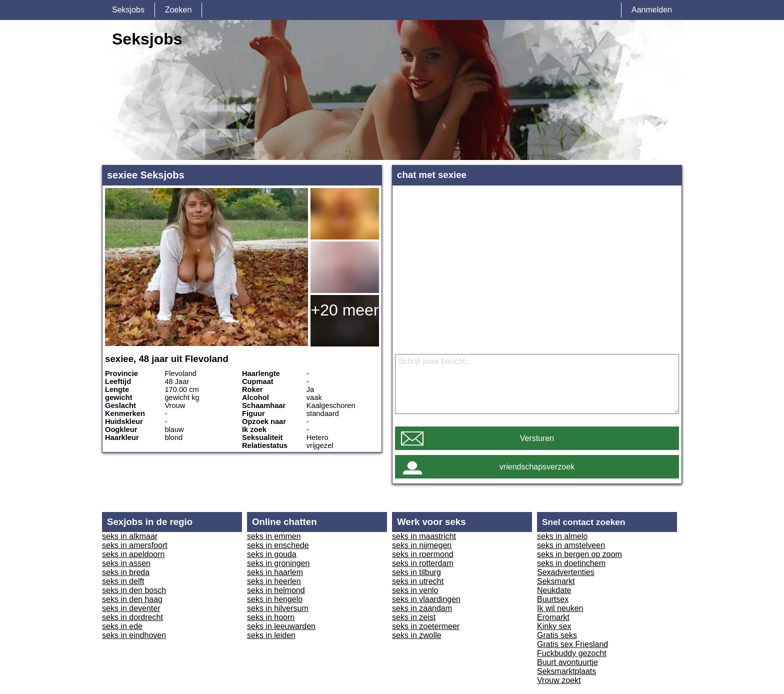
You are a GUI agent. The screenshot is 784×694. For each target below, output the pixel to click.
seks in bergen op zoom (579, 554)
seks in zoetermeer (426, 626)
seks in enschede (278, 545)
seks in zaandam (422, 608)
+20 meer (344, 310)
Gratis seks (557, 635)
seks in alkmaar (130, 536)
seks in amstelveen (571, 545)
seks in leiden (271, 635)
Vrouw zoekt (559, 680)
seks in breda (126, 572)
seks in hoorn (271, 617)
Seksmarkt (556, 581)
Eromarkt (553, 617)
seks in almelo (562, 536)
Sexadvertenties (566, 572)
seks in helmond (276, 590)
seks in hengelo (275, 599)
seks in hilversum (278, 608)
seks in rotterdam (423, 563)
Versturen (537, 438)
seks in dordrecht (132, 617)
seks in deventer (131, 608)
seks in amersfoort (135, 545)
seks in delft (123, 581)
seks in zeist (414, 617)
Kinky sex (554, 626)
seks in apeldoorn (133, 554)
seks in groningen (278, 563)
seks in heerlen (274, 581)
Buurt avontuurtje (567, 662)
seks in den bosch (134, 590)
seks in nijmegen (422, 545)
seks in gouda (272, 554)
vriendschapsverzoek (537, 467)
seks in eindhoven (134, 635)
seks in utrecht (418, 581)
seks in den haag (132, 599)
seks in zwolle (417, 635)
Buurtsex (553, 599)
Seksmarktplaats (566, 671)
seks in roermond (423, 554)
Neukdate (554, 590)
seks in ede (122, 626)
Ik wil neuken (560, 608)
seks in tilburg (416, 572)
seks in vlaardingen (426, 599)
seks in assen (126, 563)
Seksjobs (128, 10)
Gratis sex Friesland (572, 644)
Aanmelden (652, 10)
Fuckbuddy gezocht (572, 653)
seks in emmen (274, 536)
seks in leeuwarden (281, 626)
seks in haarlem (275, 572)
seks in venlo (415, 590)
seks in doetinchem (571, 563)
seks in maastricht (424, 536)
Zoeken (178, 10)
